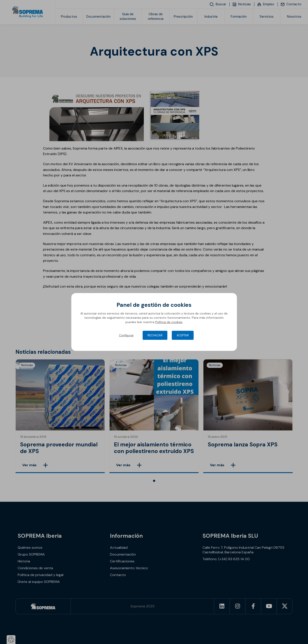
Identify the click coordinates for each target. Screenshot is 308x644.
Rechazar (155, 335)
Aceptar (183, 335)
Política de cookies (169, 322)
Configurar (126, 335)
